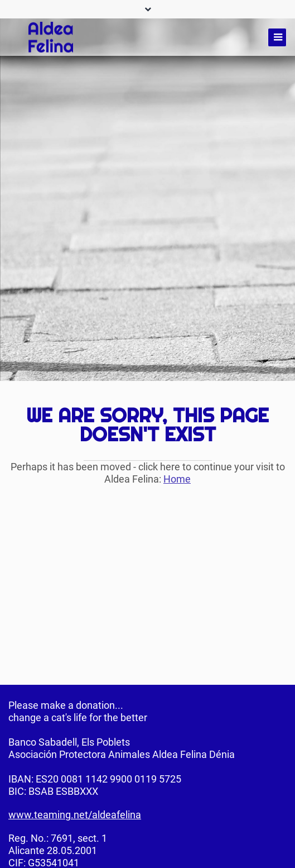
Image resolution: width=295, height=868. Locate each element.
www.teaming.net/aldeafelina (75, 815)
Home (177, 479)
